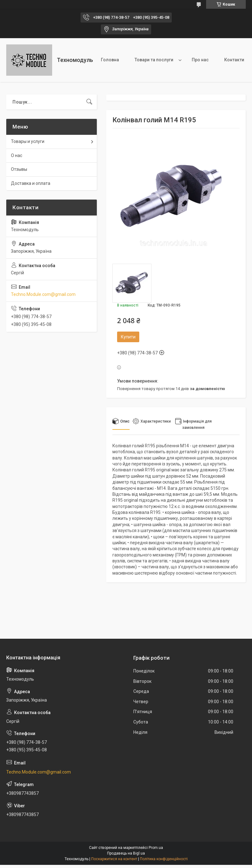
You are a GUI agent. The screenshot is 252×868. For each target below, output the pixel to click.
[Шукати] (89, 102)
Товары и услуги (28, 141)
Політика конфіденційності (164, 859)
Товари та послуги (154, 60)
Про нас (200, 60)
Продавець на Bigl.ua (126, 853)
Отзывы (19, 169)
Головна (110, 60)
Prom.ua (156, 848)
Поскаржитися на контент (114, 859)
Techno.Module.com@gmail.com (43, 294)
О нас (17, 155)
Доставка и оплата (31, 183)
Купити (128, 337)
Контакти (234, 60)
